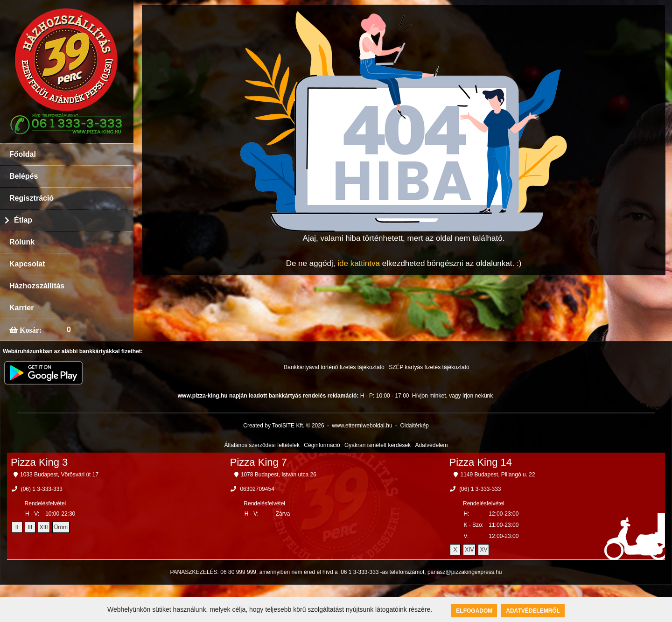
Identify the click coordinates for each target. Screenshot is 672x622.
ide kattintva (359, 263)
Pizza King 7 (259, 462)
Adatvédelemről (533, 611)
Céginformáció (322, 445)
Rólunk (22, 242)
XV (483, 550)
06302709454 (257, 489)
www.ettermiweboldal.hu (362, 426)
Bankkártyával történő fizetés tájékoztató (334, 367)
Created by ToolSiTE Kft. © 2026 (283, 426)
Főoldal (23, 154)
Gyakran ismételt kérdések (378, 445)
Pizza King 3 (39, 462)
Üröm (61, 527)
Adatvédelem (431, 445)
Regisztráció (31, 198)
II (17, 527)
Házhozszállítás (37, 286)
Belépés (24, 176)
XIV (469, 550)
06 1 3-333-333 (360, 572)
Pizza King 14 (481, 462)
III (30, 527)
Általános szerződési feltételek (262, 445)
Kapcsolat (27, 264)
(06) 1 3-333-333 (42, 489)
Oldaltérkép (414, 426)
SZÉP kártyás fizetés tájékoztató (429, 367)
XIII (44, 527)
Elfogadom (474, 611)
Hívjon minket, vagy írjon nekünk (452, 396)
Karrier (21, 308)
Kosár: (30, 330)
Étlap (23, 220)
